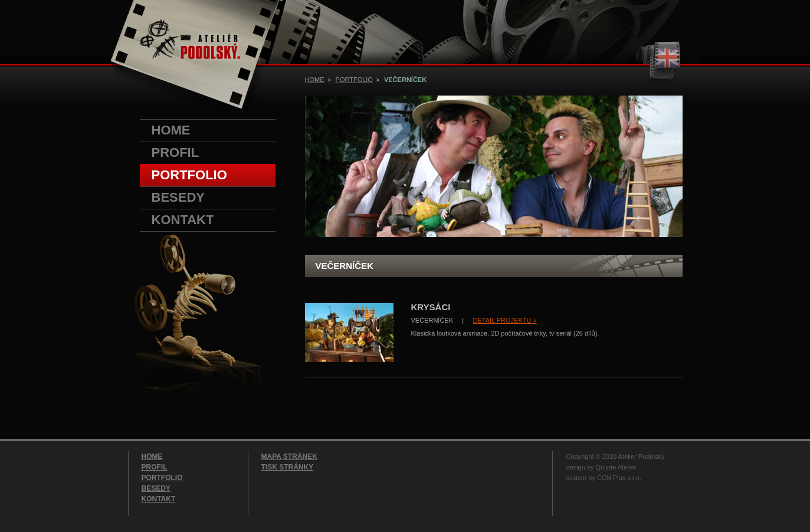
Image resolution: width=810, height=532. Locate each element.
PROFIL (176, 152)
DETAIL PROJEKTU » (504, 320)
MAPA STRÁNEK (289, 457)
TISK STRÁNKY (288, 467)
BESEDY (178, 197)
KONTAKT (183, 220)
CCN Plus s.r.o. (619, 478)
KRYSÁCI (431, 307)
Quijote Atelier (616, 467)
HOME (171, 130)
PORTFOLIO (189, 175)
